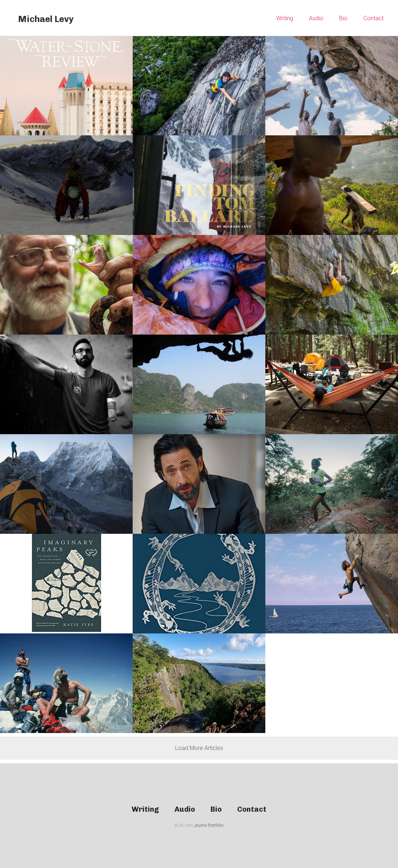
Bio (343, 18)
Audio (316, 18)
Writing (285, 18)
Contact (373, 18)
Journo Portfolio (209, 825)
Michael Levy (46, 19)
